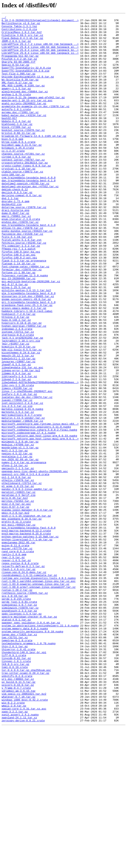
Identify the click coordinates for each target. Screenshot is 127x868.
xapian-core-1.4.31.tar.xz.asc (24, 847)
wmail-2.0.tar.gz (14, 844)
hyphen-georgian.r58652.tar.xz (24, 388)
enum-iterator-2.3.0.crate (21, 260)
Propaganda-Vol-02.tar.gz (20, 64)
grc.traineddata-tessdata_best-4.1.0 (29, 360)
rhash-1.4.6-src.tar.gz (19, 680)
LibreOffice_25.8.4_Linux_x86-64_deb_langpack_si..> (40, 61)
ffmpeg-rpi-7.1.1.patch (19, 296)
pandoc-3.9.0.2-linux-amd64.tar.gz (27, 584)
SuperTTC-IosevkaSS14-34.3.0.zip (25, 82)
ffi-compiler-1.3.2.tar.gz (21, 292)
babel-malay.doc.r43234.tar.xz (24, 135)
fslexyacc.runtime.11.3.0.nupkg (25, 328)
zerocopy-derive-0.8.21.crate (23, 862)
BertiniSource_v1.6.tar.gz (21, 25)
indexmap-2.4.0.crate (17, 392)
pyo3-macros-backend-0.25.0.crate (26, 637)
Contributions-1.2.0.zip (19, 32)
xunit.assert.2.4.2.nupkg (20, 855)
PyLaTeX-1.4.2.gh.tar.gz (19, 68)
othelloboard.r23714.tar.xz (22, 577)
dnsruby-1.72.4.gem (15, 239)
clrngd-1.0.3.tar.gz (16, 185)
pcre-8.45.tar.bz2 (15, 595)
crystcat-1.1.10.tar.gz (19, 199)
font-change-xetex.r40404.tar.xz (25, 317)
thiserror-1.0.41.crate (19, 776)
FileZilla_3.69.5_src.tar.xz (22, 39)
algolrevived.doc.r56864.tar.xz (25, 107)
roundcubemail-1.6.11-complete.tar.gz (29, 687)
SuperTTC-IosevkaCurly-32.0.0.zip (26, 78)
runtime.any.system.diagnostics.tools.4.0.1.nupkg (39, 691)
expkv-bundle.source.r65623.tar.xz (27, 274)
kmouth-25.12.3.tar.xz (18, 424)
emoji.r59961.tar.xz (16, 256)
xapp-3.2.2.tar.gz (15, 851)
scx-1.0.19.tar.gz (15, 712)
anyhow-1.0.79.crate (16, 110)
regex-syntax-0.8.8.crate (20, 673)
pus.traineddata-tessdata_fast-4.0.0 (29, 630)
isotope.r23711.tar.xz (18, 395)
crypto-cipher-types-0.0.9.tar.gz (26, 196)
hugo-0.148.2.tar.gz (16, 381)
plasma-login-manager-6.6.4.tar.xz (27, 609)
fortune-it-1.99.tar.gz (19, 324)
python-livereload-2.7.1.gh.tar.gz (27, 644)
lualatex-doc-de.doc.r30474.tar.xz (27, 474)
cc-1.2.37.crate (13, 178)
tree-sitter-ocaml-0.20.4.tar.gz (25, 805)
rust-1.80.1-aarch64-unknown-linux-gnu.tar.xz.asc (39, 694)
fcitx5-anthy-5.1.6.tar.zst (22, 285)
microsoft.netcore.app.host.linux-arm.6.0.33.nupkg (39, 520)
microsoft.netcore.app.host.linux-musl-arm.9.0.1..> (40, 523)
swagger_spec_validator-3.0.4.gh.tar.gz (31, 744)
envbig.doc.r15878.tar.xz (20, 263)
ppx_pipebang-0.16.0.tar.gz (22, 620)
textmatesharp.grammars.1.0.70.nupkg (29, 769)
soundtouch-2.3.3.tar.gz (19, 730)
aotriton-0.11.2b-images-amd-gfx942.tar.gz (33, 114)
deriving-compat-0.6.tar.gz (22, 231)
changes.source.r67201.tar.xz (23, 182)
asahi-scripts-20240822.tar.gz (24, 121)
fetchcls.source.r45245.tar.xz (24, 288)
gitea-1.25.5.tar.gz (16, 342)
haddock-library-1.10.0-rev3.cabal (27, 370)
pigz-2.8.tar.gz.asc (16, 602)
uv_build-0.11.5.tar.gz (19, 815)
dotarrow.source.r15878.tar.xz (24, 246)
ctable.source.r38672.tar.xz (22, 203)
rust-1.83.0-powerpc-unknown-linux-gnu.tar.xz (35, 698)
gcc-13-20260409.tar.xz (19, 331)
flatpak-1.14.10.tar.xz (19, 313)
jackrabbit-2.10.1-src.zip (21, 406)
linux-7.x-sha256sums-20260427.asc (27, 466)
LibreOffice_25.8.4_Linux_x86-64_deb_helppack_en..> (40, 53)
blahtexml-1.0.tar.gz (17, 146)
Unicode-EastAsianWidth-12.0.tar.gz (28, 89)
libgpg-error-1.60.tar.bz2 (21, 442)
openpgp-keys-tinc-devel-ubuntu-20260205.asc (35, 563)
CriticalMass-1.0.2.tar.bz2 (22, 36)
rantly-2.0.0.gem (14, 662)
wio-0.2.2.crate (13, 840)
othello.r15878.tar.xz (18, 573)
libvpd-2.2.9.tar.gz (16, 452)
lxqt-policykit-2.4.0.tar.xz (22, 481)
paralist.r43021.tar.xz (19, 588)
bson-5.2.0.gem (12, 164)
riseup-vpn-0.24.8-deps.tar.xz (24, 684)
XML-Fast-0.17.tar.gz (17, 96)
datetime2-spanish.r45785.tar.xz (25, 217)
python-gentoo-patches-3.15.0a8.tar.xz (30, 641)
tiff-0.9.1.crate (14, 783)
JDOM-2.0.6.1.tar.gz (16, 46)
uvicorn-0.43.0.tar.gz (18, 819)
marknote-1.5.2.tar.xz (18, 491)
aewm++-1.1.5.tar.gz (16, 103)
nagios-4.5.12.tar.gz (17, 541)
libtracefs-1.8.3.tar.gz (19, 449)
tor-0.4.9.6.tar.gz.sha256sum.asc (26, 801)
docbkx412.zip (12, 242)
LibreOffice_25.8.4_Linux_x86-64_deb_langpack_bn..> (40, 57)
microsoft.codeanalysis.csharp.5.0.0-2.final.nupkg (39, 513)
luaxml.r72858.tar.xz (17, 477)
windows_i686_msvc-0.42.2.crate (25, 837)
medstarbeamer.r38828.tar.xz (22, 502)
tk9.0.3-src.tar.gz (15, 794)
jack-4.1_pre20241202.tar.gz (22, 402)
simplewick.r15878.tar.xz (20, 726)
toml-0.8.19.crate (15, 798)
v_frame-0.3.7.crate (16, 823)
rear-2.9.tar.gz (13, 666)
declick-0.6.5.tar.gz (17, 228)
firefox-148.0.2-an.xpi (19, 303)
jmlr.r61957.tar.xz (15, 409)
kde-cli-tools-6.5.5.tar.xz (22, 417)
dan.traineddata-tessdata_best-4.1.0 (29, 214)
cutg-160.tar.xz (13, 207)
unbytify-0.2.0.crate (17, 808)
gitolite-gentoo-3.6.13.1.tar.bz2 (26, 345)
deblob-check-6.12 (15, 224)
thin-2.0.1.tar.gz (15, 773)
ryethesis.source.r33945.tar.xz (25, 709)
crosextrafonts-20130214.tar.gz (25, 192)
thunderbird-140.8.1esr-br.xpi (24, 780)
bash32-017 (9, 139)
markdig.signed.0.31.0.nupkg (22, 488)
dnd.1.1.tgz (10, 235)
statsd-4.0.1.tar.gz (16, 741)
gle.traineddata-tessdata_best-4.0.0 (29, 349)
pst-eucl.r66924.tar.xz (19, 627)
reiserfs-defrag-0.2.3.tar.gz (23, 677)
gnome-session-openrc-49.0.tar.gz (26, 356)
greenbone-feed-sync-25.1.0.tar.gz (27, 363)
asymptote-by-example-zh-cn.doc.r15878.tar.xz (35, 125)
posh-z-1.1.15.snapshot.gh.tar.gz (26, 616)
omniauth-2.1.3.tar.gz (18, 559)
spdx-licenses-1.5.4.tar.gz (22, 733)
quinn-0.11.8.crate (15, 652)
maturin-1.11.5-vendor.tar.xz (23, 498)
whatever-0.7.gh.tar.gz (19, 833)
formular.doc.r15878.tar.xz (22, 320)
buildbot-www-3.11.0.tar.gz (22, 171)
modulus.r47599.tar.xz (18, 531)
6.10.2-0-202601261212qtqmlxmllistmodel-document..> (40, 21)
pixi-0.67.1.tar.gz (15, 605)
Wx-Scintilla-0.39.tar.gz (20, 93)
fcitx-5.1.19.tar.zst (17, 281)
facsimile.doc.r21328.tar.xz (22, 278)
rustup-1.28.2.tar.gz (17, 705)
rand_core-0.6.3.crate (18, 659)
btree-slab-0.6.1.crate (19, 167)
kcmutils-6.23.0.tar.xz (19, 413)
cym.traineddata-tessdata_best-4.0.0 (29, 210)
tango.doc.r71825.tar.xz (19, 758)
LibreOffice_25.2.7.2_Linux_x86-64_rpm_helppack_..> (40, 50)
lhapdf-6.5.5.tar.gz (16, 434)
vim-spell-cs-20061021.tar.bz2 (24, 830)
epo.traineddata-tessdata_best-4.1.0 (29, 267)
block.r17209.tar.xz (16, 150)
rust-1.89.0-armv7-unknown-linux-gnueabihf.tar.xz (39, 701)
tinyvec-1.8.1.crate (16, 790)
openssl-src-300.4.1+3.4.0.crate (25, 566)
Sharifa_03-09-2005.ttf (19, 71)
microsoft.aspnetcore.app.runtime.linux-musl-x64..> (40, 506)
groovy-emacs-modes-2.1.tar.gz (24, 367)
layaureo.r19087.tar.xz (19, 431)
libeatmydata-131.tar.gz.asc (22, 438)
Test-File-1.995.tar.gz (19, 85)
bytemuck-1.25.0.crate (18, 174)
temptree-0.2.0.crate (17, 766)
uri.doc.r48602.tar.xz (18, 812)
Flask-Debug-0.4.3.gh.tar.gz (22, 43)
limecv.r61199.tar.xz (17, 463)
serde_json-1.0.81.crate (19, 719)
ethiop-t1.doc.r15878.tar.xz (22, 271)
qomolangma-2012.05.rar (19, 648)
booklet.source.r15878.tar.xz (23, 153)
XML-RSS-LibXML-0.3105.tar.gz (23, 100)
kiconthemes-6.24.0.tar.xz (21, 420)
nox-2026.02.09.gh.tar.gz (20, 548)
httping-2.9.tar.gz (15, 377)
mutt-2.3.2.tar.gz (15, 538)
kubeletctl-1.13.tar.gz (19, 427)
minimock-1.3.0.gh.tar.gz (20, 527)
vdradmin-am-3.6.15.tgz (19, 826)
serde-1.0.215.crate (16, 716)
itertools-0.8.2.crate (18, 399)
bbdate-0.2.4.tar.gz (16, 142)
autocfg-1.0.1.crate (16, 128)
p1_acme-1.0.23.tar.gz (18, 580)
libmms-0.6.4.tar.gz (16, 445)
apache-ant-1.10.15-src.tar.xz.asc (27, 118)
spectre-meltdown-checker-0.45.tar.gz (29, 737)
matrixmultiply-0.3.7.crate (22, 495)
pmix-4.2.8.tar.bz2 (15, 612)
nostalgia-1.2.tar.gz (17, 545)
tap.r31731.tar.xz (15, 762)
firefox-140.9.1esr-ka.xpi (21, 299)
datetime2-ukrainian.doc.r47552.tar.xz (30, 221)
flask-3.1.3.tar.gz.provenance (24, 310)
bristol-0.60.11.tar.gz (19, 157)
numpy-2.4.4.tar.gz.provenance (24, 552)
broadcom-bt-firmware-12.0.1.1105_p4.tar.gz (34, 160)
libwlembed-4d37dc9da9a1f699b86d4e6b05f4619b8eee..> (40, 456)
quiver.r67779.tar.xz (17, 655)
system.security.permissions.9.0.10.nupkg (32, 755)
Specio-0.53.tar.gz (15, 75)
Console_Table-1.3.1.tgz (19, 28)
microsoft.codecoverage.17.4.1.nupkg (29, 516)
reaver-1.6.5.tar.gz (16, 669)
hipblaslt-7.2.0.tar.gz (19, 374)
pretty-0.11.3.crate (16, 623)
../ (4, 18)
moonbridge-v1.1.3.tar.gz (20, 534)
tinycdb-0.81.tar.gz (16, 787)
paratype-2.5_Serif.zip (19, 591)
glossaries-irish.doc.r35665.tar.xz (28, 353)
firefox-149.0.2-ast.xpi (19, 306)
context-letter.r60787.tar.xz (23, 189)
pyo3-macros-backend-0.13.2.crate (26, 634)
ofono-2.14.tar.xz (15, 555)
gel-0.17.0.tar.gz (15, 338)
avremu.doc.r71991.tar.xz (20, 132)
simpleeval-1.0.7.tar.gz (19, 723)
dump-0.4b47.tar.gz (15, 253)
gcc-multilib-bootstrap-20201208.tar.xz (31, 335)
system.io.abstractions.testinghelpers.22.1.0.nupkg (40, 748)
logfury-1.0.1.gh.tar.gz (19, 470)
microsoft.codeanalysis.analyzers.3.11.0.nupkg (36, 509)
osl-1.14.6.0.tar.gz (16, 570)
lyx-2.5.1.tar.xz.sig (17, 484)
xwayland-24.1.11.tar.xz (19, 858)
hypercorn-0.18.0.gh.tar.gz (22, 385)
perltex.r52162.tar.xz (18, 598)
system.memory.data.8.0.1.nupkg (25, 751)
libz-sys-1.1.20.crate (18, 459)
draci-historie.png (15, 249)
